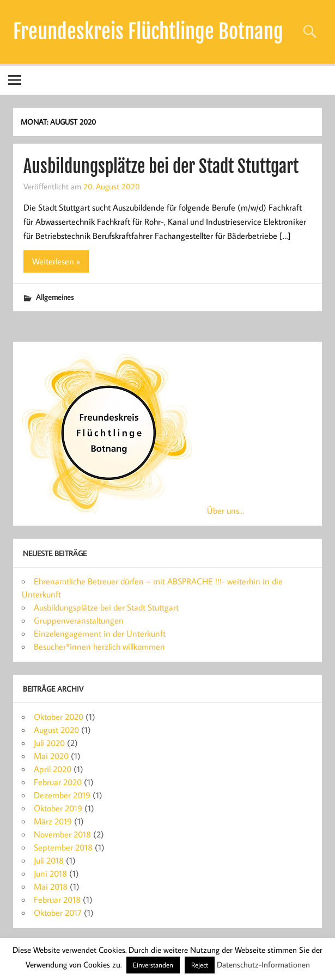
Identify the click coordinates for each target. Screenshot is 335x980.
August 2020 (56, 730)
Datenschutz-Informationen (263, 964)
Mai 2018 (51, 886)
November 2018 (62, 834)
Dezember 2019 (62, 795)
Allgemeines (55, 297)
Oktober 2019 (58, 808)
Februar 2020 (58, 782)
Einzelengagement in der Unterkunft (100, 633)
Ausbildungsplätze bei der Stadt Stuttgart (161, 167)
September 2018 (63, 847)
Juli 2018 (49, 860)
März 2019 (53, 821)
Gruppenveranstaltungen (79, 620)
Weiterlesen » (56, 261)
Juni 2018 (50, 873)
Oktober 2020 (59, 717)
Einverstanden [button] (153, 965)
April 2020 (53, 769)
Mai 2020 (51, 756)
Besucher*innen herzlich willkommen (99, 646)
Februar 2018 (57, 899)
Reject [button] (200, 965)
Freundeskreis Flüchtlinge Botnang (148, 32)
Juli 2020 (49, 743)
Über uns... (226, 510)
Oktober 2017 (58, 913)
